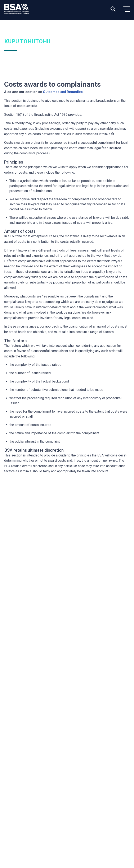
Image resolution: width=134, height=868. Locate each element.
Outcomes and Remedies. (63, 92)
